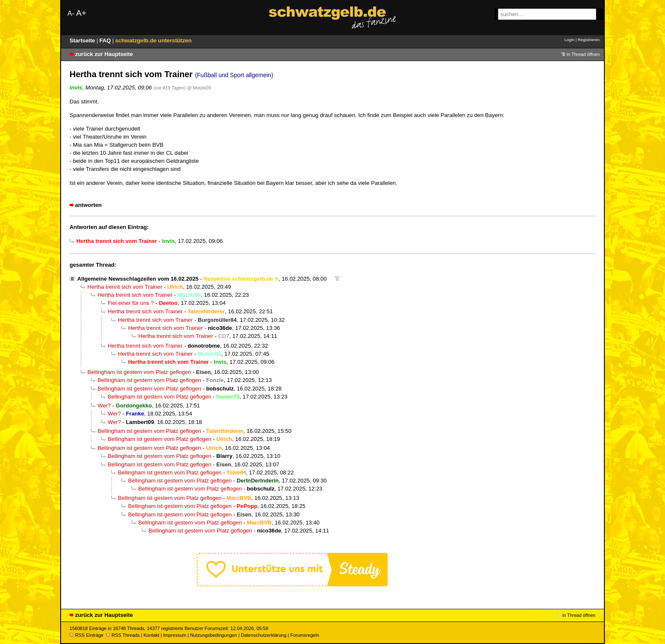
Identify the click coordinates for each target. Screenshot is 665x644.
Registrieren (589, 40)
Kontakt (151, 635)
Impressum (175, 635)
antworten (88, 205)
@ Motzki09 (199, 88)
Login (569, 40)
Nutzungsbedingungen (214, 635)
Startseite (83, 40)
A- (71, 13)
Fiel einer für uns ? (131, 303)
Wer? (104, 406)
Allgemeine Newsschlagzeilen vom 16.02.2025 (138, 279)
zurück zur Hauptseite (104, 54)
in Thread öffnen (583, 54)
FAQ (106, 40)
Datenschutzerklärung (264, 635)
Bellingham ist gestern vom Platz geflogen (139, 372)
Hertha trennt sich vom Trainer (125, 287)
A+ (81, 13)
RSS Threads (123, 635)
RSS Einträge (87, 635)
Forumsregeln (305, 635)
